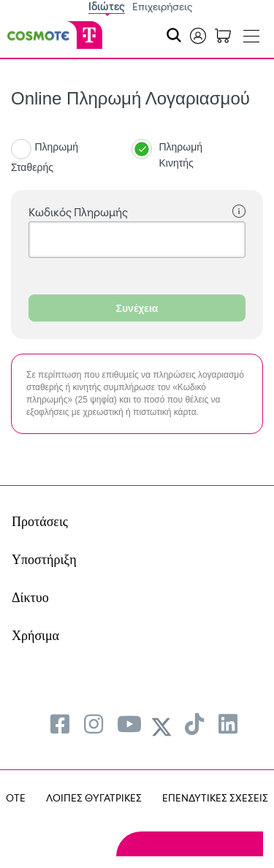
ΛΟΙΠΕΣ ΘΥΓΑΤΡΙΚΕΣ (94, 797)
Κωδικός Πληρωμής (137, 212)
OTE (16, 797)
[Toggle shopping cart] (223, 35)
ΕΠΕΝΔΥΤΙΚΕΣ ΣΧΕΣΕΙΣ (215, 797)
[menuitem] (60, 724)
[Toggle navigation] (251, 33)
